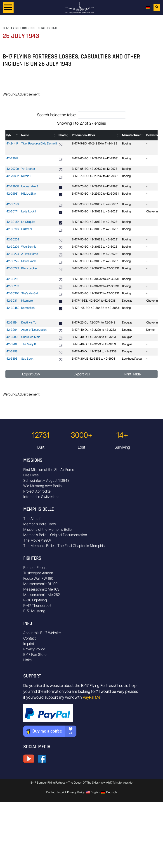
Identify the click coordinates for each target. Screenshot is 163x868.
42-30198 (12, 229)
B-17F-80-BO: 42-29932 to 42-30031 (95, 194)
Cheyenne (153, 211)
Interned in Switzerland (41, 497)
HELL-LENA (29, 194)
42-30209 (13, 247)
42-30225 (13, 261)
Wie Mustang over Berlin (43, 486)
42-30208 (13, 239)
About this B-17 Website (42, 633)
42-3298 (12, 351)
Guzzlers (27, 229)
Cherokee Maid (31, 337)
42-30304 (13, 293)
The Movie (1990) (37, 540)
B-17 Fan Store (35, 654)
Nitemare (27, 301)
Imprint (29, 644)
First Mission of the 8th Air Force (49, 470)
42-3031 (12, 301)
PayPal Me (92, 697)
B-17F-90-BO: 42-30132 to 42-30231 (95, 204)
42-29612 (12, 158)
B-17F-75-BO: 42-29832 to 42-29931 (95, 186)
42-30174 (12, 211)
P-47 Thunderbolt (37, 605)
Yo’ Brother (28, 169)
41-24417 (12, 143)
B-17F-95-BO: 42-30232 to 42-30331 (96, 268)
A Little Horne (30, 254)
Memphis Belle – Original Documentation (55, 535)
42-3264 (12, 330)
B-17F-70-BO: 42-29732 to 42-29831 (95, 176)
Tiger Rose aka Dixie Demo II (39, 143)
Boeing (126, 143)
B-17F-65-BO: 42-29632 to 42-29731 (95, 169)
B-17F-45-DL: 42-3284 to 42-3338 (94, 351)
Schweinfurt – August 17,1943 (46, 480)
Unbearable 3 (30, 186)
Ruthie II (26, 176)
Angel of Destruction (34, 330)
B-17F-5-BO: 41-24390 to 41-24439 (94, 143)
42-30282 (13, 286)
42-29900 (13, 186)
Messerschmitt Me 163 (41, 589)
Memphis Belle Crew (40, 524)
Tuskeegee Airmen (38, 573)
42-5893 (12, 359)
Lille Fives (31, 475)
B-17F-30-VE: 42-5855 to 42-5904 (93, 359)
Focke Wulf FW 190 (38, 578)
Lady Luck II (29, 211)
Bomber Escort (35, 568)
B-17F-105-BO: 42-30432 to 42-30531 (96, 308)
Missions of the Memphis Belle (47, 529)
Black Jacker (29, 268)
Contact (30, 638)
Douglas (127, 301)
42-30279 (13, 268)
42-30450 (13, 308)
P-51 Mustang (34, 611)
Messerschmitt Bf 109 (40, 584)
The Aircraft (32, 519)
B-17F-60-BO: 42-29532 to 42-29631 (95, 158)
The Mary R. (29, 344)
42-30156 (12, 204)
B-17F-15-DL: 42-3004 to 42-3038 (94, 301)
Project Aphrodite (37, 491)
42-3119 (11, 322)
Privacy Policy (34, 649)
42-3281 (12, 344)
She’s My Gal (29, 293)
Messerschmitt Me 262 (42, 595)
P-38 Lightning (35, 600)
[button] (17, 135)
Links (27, 660)
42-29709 (13, 169)
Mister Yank (28, 261)
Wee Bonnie (29, 247)
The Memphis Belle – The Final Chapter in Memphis (64, 546)
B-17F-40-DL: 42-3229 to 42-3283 (94, 330)
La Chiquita (28, 222)
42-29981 (12, 194)
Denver (151, 330)
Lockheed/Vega (132, 359)
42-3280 (12, 337)
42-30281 (12, 279)
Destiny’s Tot (29, 322)
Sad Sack (27, 359)
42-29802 (13, 176)
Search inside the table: (57, 115)
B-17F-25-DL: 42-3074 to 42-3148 (94, 322)
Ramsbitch (28, 308)
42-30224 (13, 254)
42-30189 (12, 222)
